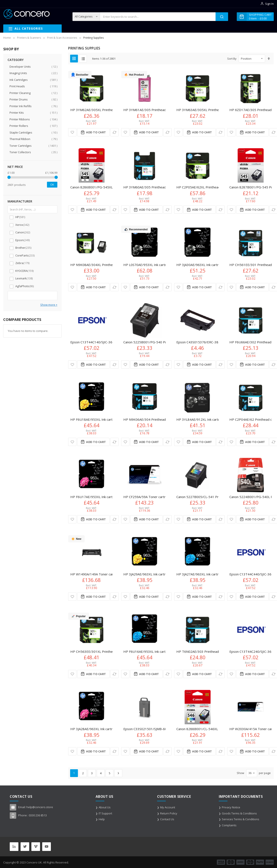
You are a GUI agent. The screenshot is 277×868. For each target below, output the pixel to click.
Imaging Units (33, 73)
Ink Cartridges (33, 80)
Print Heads (33, 86)
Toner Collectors (33, 152)
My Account (168, 807)
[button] (72, 132)
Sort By (232, 59)
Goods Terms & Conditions (239, 813)
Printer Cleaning (33, 93)
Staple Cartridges (33, 133)
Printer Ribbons (33, 119)
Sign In (269, 4)
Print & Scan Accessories (62, 38)
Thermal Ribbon (33, 139)
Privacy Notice (231, 807)
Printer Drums (33, 100)
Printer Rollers (33, 126)
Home (7, 38)
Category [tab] (16, 60)
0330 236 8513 (38, 815)
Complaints (229, 825)
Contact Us (167, 819)
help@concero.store (40, 807)
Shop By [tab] (11, 49)
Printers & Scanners (29, 38)
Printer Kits (33, 113)
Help (102, 819)
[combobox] (158, 17)
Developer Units (33, 67)
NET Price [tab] (15, 167)
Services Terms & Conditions (241, 819)
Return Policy (169, 813)
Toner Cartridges (33, 146)
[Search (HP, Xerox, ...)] (32, 209)
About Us (105, 807)
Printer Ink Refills (33, 106)
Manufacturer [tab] (20, 201)
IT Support (105, 813)
